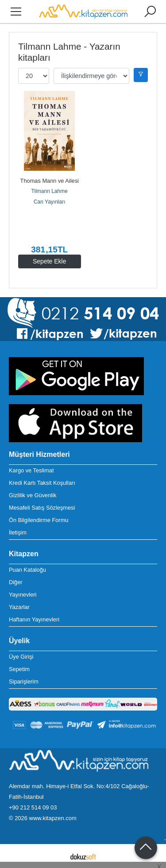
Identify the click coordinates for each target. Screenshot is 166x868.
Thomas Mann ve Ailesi (50, 181)
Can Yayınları (50, 202)
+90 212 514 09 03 (33, 807)
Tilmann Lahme (50, 191)
